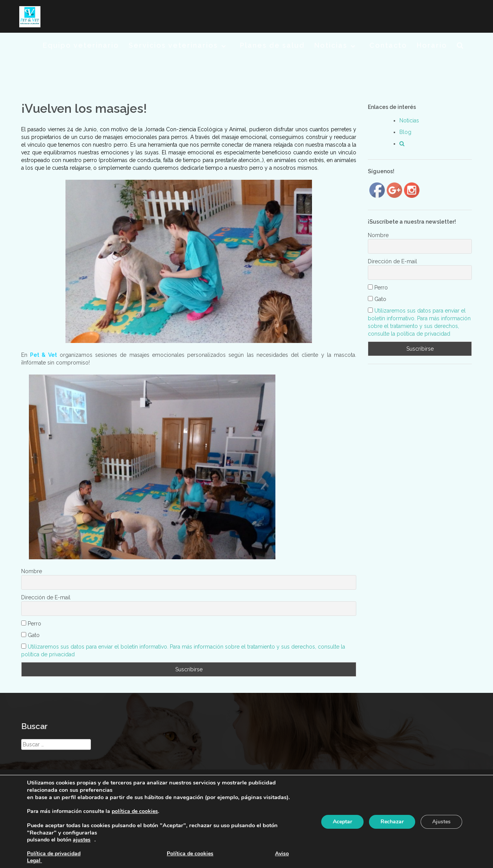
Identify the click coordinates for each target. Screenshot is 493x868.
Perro (31, 624)
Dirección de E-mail (46, 597)
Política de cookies (190, 854)
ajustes (82, 840)
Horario (432, 45)
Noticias (331, 45)
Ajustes (441, 822)
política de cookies (135, 811)
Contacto (388, 45)
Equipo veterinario (81, 45)
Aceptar (342, 822)
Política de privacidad (54, 854)
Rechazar (392, 822)
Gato (30, 635)
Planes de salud (272, 45)
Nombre (32, 571)
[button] (460, 47)
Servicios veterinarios (173, 45)
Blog (405, 132)
